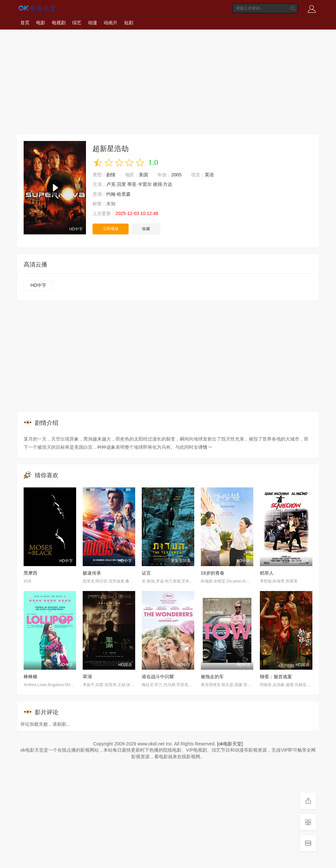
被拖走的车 (212, 677)
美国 (143, 175)
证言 (146, 573)
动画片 (111, 23)
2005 (176, 175)
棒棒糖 (31, 677)
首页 (25, 23)
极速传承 (92, 573)
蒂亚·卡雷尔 (139, 184)
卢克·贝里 (116, 184)
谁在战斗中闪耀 (158, 677)
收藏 (146, 229)
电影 (41, 23)
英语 (209, 175)
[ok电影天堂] (230, 744)
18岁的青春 (213, 573)
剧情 (111, 175)
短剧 (129, 23)
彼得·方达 (163, 184)
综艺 (77, 23)
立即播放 (111, 229)
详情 (205, 447)
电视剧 (59, 23)
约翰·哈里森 (118, 194)
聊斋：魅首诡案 (276, 677)
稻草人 (267, 573)
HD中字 (38, 285)
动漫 (93, 23)
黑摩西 (31, 573)
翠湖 (87, 677)
